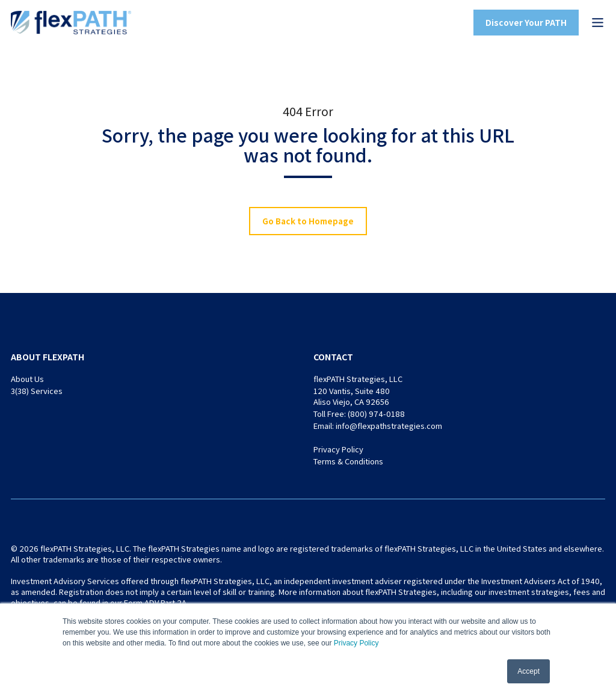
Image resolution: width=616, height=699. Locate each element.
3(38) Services (37, 391)
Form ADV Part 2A (155, 602)
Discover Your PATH (526, 22)
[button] (598, 23)
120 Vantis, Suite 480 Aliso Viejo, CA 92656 (352, 396)
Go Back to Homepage (308, 221)
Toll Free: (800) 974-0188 (359, 414)
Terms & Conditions (348, 461)
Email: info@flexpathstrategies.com (378, 426)
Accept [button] (528, 671)
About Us (27, 379)
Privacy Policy (356, 643)
